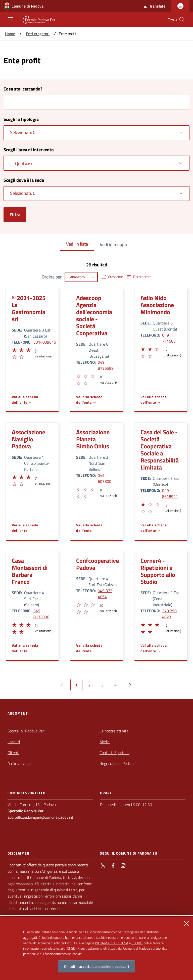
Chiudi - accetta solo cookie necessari (96, 966)
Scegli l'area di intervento (29, 150)
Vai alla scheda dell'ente (25, 400)
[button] (14, 349)
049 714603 (169, 338)
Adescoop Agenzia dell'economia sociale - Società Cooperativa (94, 315)
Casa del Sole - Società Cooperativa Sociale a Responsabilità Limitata (160, 450)
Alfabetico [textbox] (77, 277)
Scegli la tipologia (21, 119)
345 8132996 (41, 614)
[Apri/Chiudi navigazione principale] (11, 19)
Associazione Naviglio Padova (29, 439)
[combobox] (96, 133)
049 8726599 (106, 365)
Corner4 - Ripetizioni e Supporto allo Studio (158, 571)
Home (10, 34)
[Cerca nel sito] (182, 20)
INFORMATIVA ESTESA (112, 943)
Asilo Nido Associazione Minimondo (157, 305)
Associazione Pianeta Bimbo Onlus (93, 439)
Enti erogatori (38, 34)
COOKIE (137, 943)
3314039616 (45, 342)
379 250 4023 (169, 614)
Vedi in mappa (113, 244)
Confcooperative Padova (98, 564)
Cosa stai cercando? (23, 89)
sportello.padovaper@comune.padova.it (40, 817)
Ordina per (52, 277)
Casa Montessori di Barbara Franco (30, 571)
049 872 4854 (105, 594)
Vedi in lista (77, 244)
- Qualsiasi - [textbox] (24, 164)
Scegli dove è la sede (24, 180)
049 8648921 (170, 493)
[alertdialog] (96, 948)
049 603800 (105, 478)
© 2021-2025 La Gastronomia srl (29, 308)
